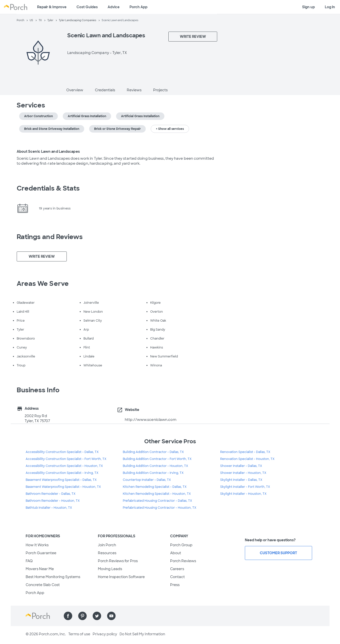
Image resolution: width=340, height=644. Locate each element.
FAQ (29, 561)
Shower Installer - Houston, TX (243, 473)
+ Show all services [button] (170, 129)
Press (175, 585)
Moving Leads (110, 569)
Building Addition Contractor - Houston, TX (155, 466)
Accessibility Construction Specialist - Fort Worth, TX (66, 459)
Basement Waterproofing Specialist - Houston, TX (63, 487)
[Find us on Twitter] (97, 616)
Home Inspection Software (121, 577)
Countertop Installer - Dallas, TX (147, 480)
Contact (177, 577)
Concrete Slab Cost (43, 585)
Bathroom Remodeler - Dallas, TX (51, 494)
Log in (330, 7)
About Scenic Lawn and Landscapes (48, 151)
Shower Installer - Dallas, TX (241, 466)
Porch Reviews (183, 561)
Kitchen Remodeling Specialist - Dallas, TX (155, 487)
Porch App (138, 7)
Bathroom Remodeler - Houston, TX (53, 501)
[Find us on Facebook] (68, 616)
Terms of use (79, 634)
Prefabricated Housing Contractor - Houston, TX (160, 508)
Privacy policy (105, 634)
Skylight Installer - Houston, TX (243, 494)
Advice (114, 7)
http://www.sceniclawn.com (151, 420)
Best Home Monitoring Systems (53, 577)
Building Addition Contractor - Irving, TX (153, 473)
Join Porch (107, 545)
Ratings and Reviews (50, 237)
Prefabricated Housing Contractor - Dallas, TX (157, 501)
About (176, 553)
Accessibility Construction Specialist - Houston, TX (64, 466)
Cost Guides (87, 7)
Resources (107, 553)
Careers (177, 569)
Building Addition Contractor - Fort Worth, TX (157, 459)
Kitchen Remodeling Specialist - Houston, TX (157, 494)
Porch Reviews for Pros (118, 561)
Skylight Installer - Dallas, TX (241, 480)
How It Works (37, 545)
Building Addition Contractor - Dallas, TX (153, 452)
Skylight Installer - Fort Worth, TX (245, 487)
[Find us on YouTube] (111, 616)
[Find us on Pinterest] (82, 616)
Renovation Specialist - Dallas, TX (245, 452)
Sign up (308, 7)
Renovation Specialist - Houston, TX (247, 459)
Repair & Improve (52, 7)
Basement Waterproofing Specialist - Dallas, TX (61, 480)
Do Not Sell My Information (142, 634)
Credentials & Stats (48, 188)
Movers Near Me (40, 569)
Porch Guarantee (41, 553)
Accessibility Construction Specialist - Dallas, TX (62, 452)
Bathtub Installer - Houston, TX (49, 508)
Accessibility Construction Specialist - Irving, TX (62, 473)
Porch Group (181, 545)
